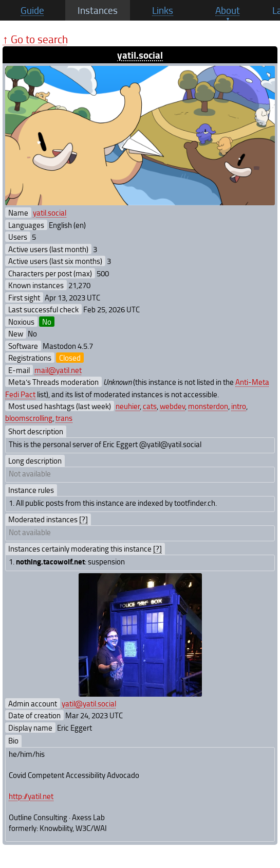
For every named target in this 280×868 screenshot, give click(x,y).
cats (150, 406)
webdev (172, 406)
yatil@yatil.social (89, 703)
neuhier (128, 406)
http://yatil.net (31, 796)
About (228, 10)
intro (239, 406)
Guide (32, 10)
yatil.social (140, 55)
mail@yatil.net (58, 370)
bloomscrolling (29, 418)
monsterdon (208, 406)
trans (64, 418)
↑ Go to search (35, 39)
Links (163, 10)
